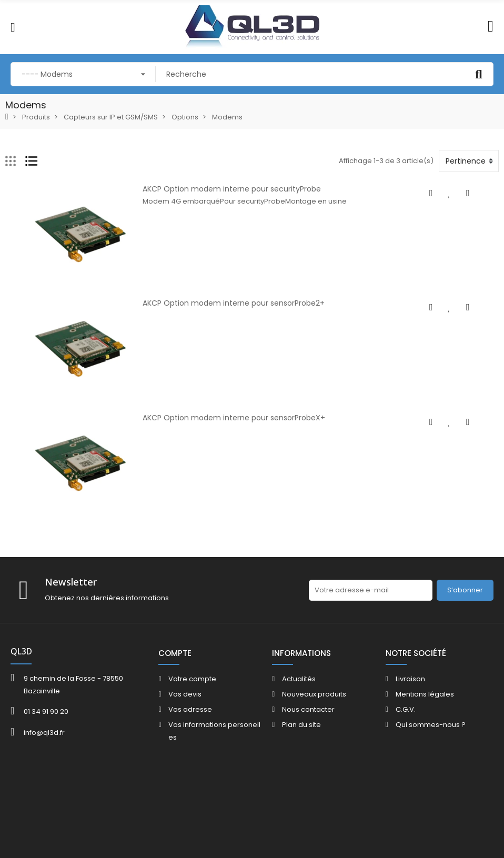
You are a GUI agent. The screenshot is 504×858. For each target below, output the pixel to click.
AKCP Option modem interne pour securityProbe (221, 189)
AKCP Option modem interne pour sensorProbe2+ (223, 315)
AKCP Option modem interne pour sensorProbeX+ (223, 441)
